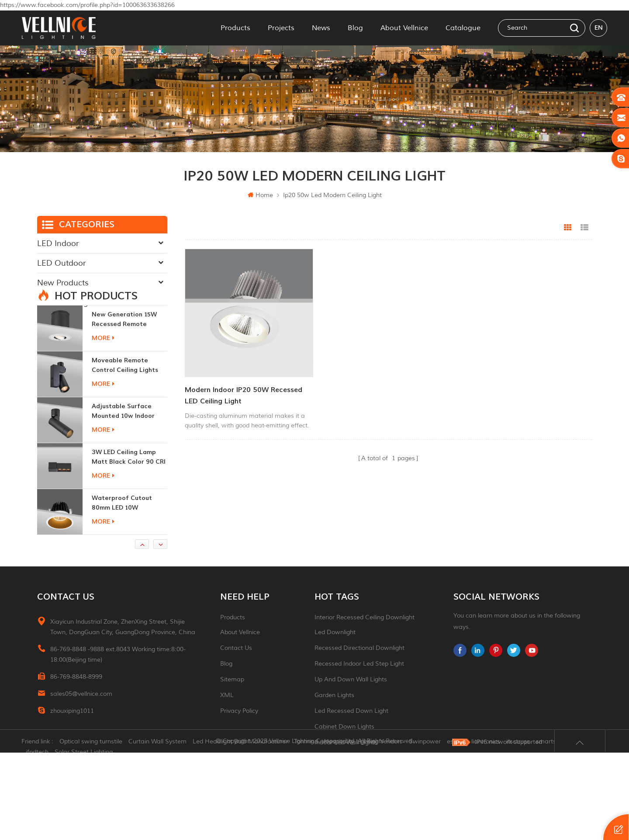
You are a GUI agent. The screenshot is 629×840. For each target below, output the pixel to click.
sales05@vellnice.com (81, 731)
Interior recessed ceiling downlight (365, 655)
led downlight (335, 670)
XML (227, 733)
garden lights (334, 733)
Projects (281, 28)
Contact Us (236, 686)
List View (584, 228)
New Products (63, 283)
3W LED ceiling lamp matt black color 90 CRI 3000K (129, 495)
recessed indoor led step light (359, 701)
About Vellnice (404, 28)
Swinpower (425, 829)
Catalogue (463, 28)
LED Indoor (58, 243)
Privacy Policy (239, 748)
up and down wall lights (351, 717)
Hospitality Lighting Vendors (364, 829)
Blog (355, 28)
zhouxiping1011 (72, 748)
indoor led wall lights (346, 780)
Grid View (568, 228)
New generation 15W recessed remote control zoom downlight (129, 357)
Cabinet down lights (344, 764)
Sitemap (232, 717)
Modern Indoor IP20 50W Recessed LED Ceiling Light (244, 393)
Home (260, 195)
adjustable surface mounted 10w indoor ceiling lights (123, 449)
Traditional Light (66, 302)
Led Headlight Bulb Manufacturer (241, 829)
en (599, 28)
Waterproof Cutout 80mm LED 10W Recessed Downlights (124, 541)
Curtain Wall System (158, 829)
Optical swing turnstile (91, 829)
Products (235, 28)
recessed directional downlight (359, 686)
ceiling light (332, 796)
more (103, 376)
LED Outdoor (61, 263)
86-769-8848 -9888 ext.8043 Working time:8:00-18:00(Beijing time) (118, 692)
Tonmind (306, 829)
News (321, 28)
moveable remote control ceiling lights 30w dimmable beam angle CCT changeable (127, 403)
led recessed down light (351, 748)
